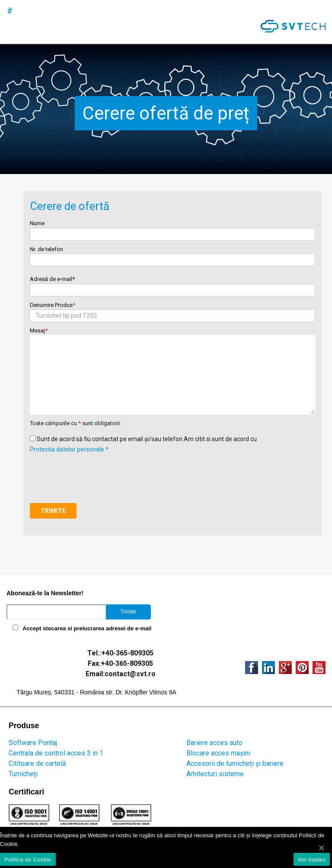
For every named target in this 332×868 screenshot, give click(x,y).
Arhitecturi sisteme (215, 774)
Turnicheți (23, 774)
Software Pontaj (33, 743)
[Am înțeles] (321, 848)
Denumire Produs (172, 311)
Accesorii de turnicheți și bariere (235, 763)
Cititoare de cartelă (37, 763)
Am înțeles (312, 860)
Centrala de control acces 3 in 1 (56, 753)
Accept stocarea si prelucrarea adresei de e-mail (87, 628)
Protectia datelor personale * (69, 449)
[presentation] (96, 471)
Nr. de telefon (172, 255)
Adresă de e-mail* (172, 285)
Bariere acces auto (214, 743)
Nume (172, 229)
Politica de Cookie (28, 860)
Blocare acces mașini (218, 753)
